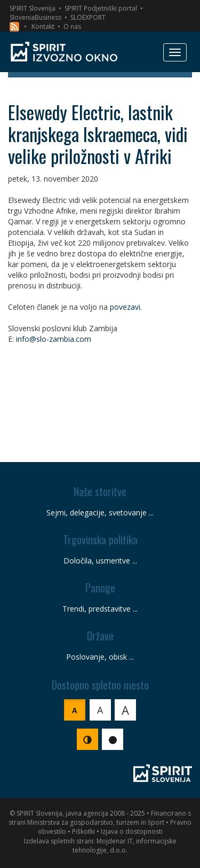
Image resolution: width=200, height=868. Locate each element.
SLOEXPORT (88, 17)
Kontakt (43, 26)
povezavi (125, 307)
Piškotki (83, 831)
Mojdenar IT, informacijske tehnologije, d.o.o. (125, 846)
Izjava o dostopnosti (132, 831)
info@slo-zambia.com (54, 339)
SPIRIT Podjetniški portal (101, 8)
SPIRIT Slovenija (33, 8)
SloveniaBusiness (35, 17)
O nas (72, 26)
